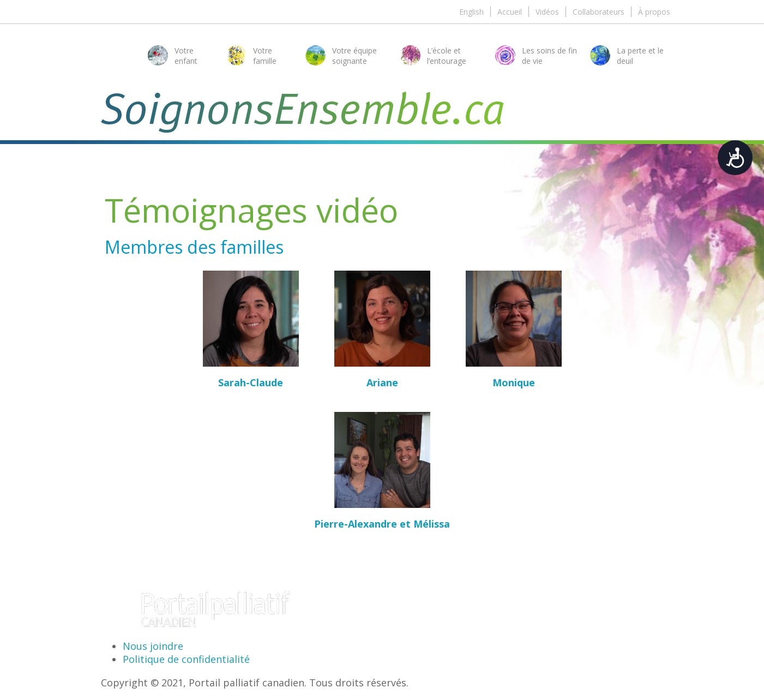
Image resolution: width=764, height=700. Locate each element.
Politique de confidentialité (186, 659)
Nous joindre (153, 646)
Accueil (510, 12)
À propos (654, 12)
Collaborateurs (598, 12)
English (471, 12)
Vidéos (547, 12)
